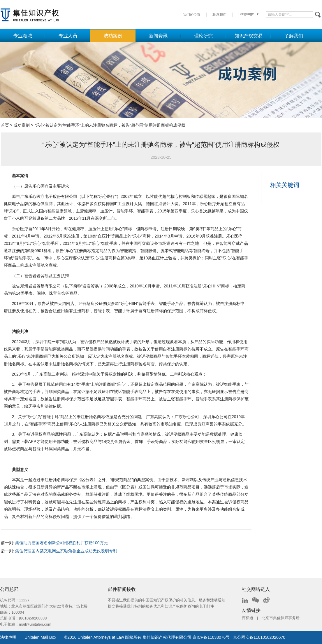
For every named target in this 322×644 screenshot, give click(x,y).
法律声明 (8, 637)
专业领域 (23, 36)
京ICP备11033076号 (211, 637)
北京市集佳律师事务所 (281, 618)
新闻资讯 (158, 36)
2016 (72, 637)
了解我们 (294, 36)
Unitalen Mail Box (40, 637)
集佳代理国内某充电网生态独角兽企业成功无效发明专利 (66, 551)
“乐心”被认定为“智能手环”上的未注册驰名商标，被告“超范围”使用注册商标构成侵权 (110, 125)
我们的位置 (192, 15)
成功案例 (113, 36)
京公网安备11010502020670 (259, 637)
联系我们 (219, 15)
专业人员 (68, 36)
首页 (5, 125)
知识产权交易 (249, 36)
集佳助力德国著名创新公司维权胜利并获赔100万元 (61, 543)
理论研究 (203, 36)
